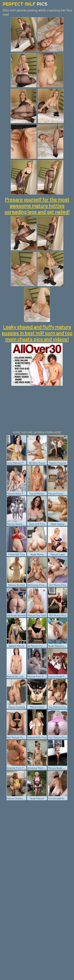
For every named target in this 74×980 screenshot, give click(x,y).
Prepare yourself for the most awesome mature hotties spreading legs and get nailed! (37, 206)
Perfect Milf (25, 4)
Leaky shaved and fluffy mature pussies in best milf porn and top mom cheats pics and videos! (37, 333)
